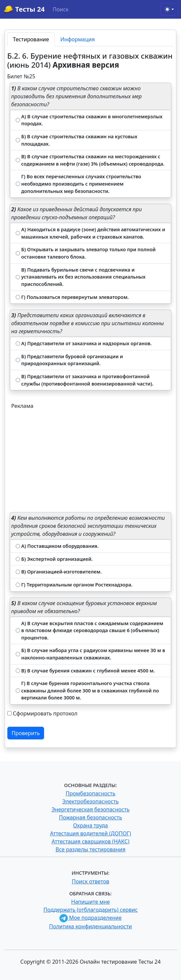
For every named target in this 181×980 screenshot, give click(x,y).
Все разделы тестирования (90, 849)
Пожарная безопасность (90, 817)
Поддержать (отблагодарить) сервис (90, 910)
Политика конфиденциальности (90, 926)
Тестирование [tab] (31, 39)
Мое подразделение (91, 918)
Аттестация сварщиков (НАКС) (91, 841)
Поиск (61, 9)
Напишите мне (90, 902)
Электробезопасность (90, 801)
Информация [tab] (78, 39)
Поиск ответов (90, 881)
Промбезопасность (91, 793)
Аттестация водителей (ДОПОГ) (91, 833)
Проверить (26, 733)
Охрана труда (90, 825)
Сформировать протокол (45, 713)
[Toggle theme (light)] (169, 9)
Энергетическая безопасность (90, 809)
